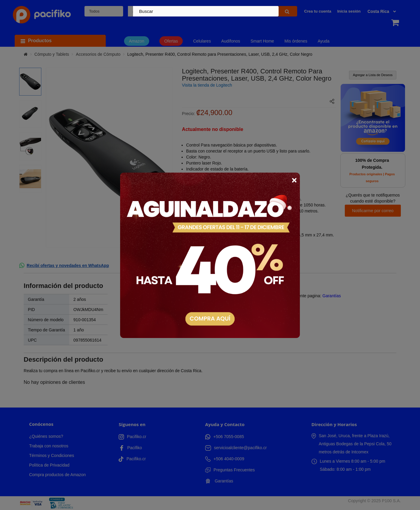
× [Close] (294, 180)
